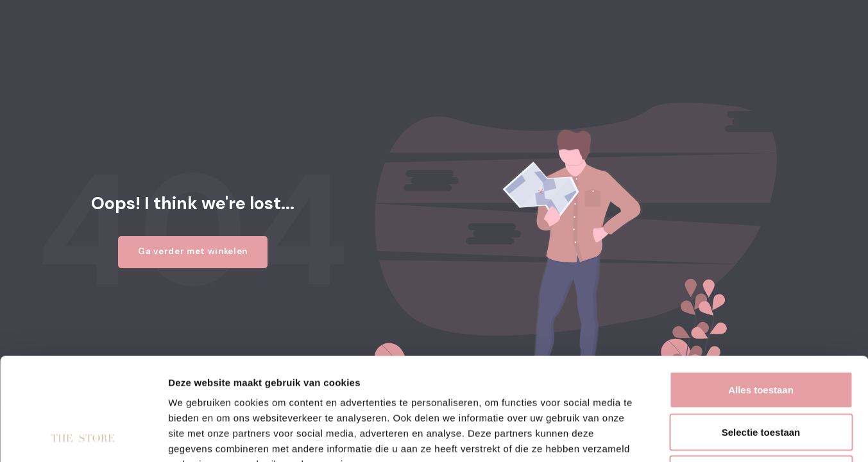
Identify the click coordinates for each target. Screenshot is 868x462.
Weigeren (761, 378)
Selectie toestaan (761, 336)
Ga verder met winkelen (193, 251)
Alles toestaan (761, 294)
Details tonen (693, 437)
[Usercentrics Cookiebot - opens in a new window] (83, 437)
